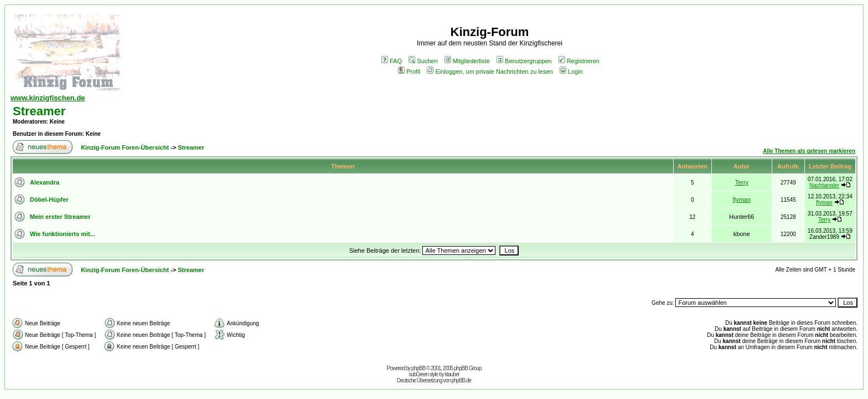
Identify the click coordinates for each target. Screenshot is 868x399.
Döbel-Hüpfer (49, 199)
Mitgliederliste (467, 61)
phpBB (418, 368)
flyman (742, 199)
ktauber (452, 374)
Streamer (39, 111)
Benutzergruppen (524, 61)
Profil (409, 71)
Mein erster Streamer (60, 217)
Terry (742, 182)
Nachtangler (824, 185)
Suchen (423, 61)
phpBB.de (461, 380)
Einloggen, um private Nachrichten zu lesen (490, 71)
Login (571, 71)
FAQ (392, 61)
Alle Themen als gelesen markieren (809, 151)
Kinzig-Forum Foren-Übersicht (125, 147)
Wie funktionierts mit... (63, 234)
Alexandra (45, 182)
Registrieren (579, 61)
